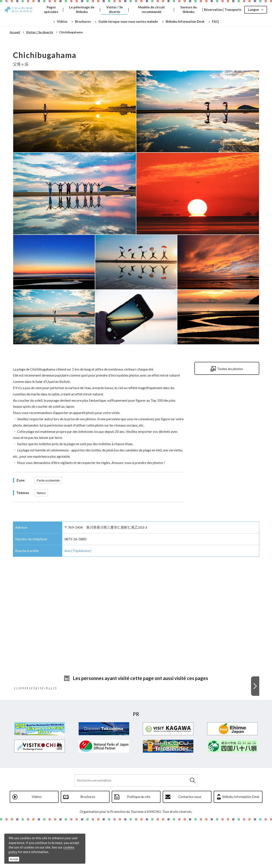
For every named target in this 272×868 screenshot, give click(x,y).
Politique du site (139, 844)
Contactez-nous (190, 844)
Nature (41, 493)
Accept (14, 859)
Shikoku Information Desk (241, 844)
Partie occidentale (48, 480)
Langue (253, 10)
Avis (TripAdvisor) (78, 551)
